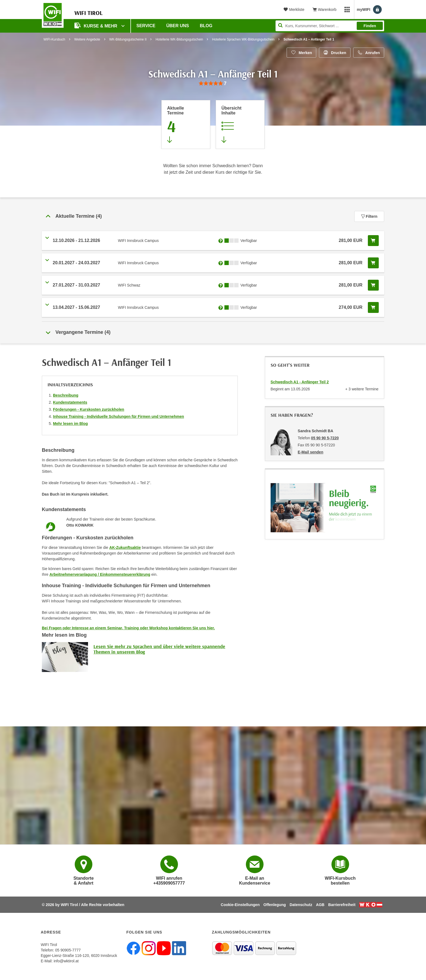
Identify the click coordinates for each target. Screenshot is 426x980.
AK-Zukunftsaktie (125, 547)
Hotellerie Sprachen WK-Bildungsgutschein (243, 39)
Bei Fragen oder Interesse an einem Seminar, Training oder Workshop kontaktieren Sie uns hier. (128, 628)
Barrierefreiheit (342, 905)
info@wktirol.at (66, 961)
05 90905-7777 (68, 950)
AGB (320, 905)
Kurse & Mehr (96, 25)
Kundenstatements (70, 402)
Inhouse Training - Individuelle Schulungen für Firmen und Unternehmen (118, 416)
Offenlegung (275, 905)
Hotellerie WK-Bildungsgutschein (179, 39)
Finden (370, 26)
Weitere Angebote (87, 39)
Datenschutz (301, 905)
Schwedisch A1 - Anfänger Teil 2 (300, 382)
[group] (213, 84)
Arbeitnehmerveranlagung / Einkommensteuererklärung (100, 574)
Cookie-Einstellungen (240, 905)
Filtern (369, 216)
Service (146, 26)
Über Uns (178, 26)
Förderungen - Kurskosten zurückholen (89, 409)
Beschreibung (66, 395)
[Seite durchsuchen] (330, 26)
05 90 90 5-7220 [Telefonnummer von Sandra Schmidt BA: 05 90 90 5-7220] (325, 438)
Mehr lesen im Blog (70, 424)
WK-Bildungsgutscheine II (128, 39)
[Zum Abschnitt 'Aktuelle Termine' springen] (186, 125)
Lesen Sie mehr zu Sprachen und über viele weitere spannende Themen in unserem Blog (159, 649)
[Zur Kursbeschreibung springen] (240, 125)
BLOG (206, 26)
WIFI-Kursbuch (54, 39)
